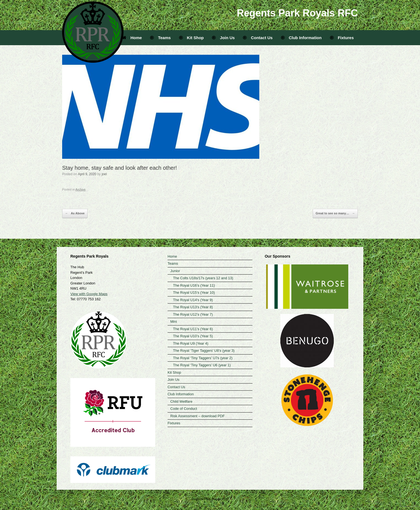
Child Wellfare (181, 401)
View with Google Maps (89, 294)
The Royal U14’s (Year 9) (193, 300)
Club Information (301, 38)
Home (132, 38)
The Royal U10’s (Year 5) (193, 336)
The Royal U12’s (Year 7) (193, 314)
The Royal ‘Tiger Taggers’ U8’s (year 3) (204, 351)
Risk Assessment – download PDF (198, 416)
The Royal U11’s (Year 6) (193, 329)
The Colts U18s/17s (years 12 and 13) (203, 278)
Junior (175, 271)
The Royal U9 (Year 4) (191, 343)
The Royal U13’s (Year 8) (193, 307)
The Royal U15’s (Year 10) (194, 293)
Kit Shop (192, 38)
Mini (174, 322)
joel (104, 174)
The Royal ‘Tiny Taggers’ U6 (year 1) (202, 365)
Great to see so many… (335, 214)
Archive (81, 189)
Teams (160, 38)
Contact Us (258, 38)
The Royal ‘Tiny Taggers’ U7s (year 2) (203, 358)
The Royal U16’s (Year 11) (194, 285)
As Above (75, 214)
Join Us (223, 38)
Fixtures (342, 38)
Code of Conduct (184, 409)
